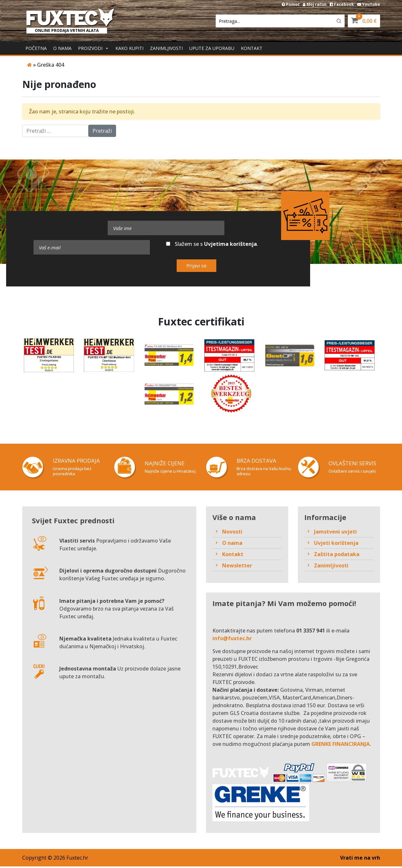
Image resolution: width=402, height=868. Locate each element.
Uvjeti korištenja (336, 544)
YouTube (369, 4)
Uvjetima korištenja (230, 244)
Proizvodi (93, 48)
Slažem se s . (212, 244)
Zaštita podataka (337, 555)
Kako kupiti (129, 48)
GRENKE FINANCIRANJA (341, 746)
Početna (36, 48)
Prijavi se (196, 265)
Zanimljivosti (166, 48)
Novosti (232, 533)
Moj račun (315, 4)
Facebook (342, 4)
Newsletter (237, 567)
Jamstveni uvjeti (335, 533)
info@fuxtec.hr (232, 640)
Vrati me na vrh (360, 859)
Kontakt (252, 48)
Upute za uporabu (212, 48)
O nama (62, 48)
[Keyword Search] (274, 21)
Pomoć (291, 4)
